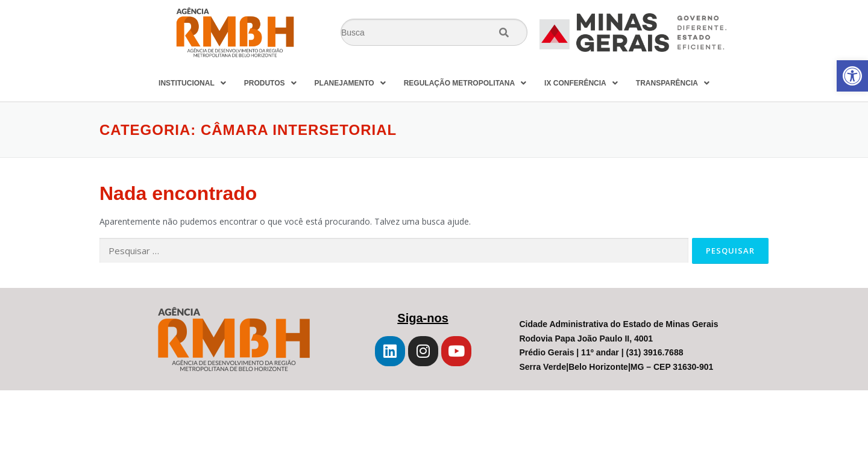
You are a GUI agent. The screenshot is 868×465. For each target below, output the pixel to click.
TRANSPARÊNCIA (673, 83)
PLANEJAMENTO (350, 83)
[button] (852, 76)
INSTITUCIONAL (192, 83)
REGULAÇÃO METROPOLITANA (465, 83)
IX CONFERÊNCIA (581, 83)
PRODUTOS (270, 83)
